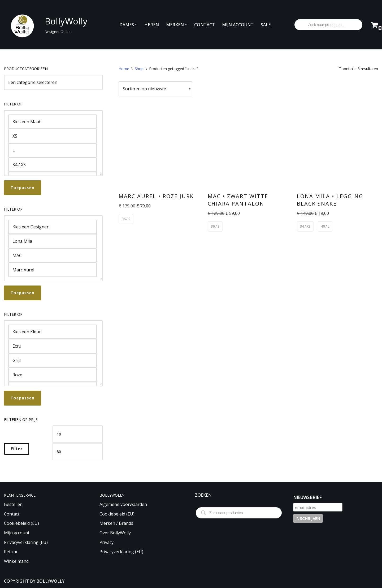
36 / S (126, 219)
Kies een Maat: (53, 122)
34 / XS (53, 165)
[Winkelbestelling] (155, 89)
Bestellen (13, 504)
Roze (53, 375)
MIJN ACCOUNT (238, 25)
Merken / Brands (116, 523)
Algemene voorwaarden (123, 504)
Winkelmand (16, 561)
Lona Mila (53, 241)
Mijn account (17, 533)
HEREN (152, 25)
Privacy (107, 542)
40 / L (325, 226)
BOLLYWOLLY (50, 581)
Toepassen (23, 188)
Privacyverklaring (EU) (26, 542)
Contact (12, 514)
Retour (11, 552)
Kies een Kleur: (53, 332)
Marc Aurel (53, 270)
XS (53, 136)
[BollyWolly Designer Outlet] (44, 25)
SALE (266, 25)
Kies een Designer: (53, 227)
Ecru (53, 346)
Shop (139, 69)
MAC (53, 255)
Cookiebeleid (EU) (21, 523)
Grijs (53, 360)
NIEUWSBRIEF (307, 497)
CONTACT (205, 25)
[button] (136, 25)
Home (124, 69)
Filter (17, 449)
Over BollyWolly (115, 533)
